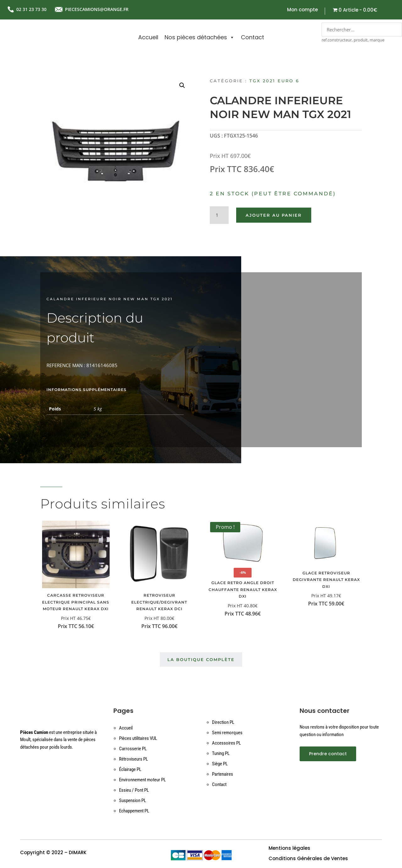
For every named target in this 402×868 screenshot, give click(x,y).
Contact (253, 37)
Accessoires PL (226, 743)
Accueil (148, 37)
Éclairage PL (130, 770)
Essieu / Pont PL (134, 790)
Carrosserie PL (133, 749)
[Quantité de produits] (219, 215)
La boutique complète (201, 660)
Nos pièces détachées (200, 37)
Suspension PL (133, 801)
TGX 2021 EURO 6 (274, 81)
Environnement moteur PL (142, 780)
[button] (182, 85)
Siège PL (220, 764)
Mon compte (302, 10)
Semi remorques (227, 733)
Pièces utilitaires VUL (138, 739)
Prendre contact (328, 754)
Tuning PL (221, 754)
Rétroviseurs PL (133, 759)
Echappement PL (134, 811)
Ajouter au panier (274, 215)
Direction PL (223, 723)
